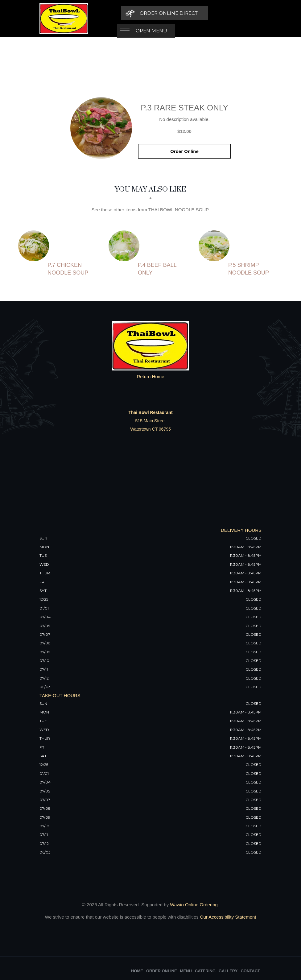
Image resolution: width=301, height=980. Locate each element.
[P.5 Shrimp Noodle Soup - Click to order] (216, 246)
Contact (250, 971)
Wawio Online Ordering (194, 905)
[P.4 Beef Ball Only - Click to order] (126, 246)
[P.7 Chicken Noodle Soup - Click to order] (35, 246)
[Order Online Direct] (219, 13)
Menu (186, 971)
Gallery (228, 971)
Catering (205, 971)
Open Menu (151, 13)
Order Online (184, 151)
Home (137, 971)
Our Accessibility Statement (227, 917)
